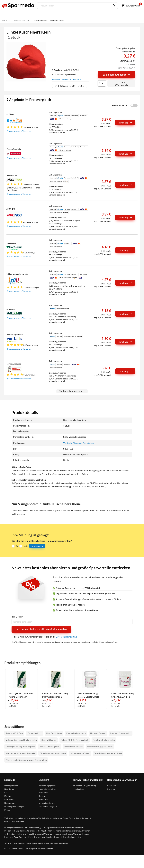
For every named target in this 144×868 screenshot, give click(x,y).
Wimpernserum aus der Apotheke (20, 753)
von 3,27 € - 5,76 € (65, 70)
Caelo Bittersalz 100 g (87, 694)
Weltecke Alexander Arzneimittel (67, 79)
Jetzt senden (37, 546)
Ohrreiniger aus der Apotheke (53, 753)
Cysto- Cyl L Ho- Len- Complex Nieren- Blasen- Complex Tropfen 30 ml (56, 694)
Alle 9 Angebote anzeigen (72, 391)
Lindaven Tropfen (98, 733)
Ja (17, 546)
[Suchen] (113, 6)
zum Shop (125, 123)
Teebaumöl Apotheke (73, 747)
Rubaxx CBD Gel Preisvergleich (75, 740)
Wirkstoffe (43, 799)
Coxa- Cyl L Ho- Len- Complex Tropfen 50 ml (22, 694)
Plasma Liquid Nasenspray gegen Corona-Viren (26, 760)
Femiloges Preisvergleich (104, 740)
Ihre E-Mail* (17, 617)
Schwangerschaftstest (80, 753)
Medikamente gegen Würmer (100, 747)
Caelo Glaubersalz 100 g (123, 694)
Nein (26, 546)
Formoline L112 (35, 733)
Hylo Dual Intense (54, 733)
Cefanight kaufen (49, 740)
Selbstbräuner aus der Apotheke (108, 753)
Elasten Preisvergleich (76, 733)
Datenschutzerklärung (66, 637)
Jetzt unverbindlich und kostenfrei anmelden (41, 629)
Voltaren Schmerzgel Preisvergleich (21, 740)
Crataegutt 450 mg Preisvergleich (20, 747)
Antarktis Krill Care (14, 733)
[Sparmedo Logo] (18, 6)
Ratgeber (43, 796)
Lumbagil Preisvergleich (121, 733)
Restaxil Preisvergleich (50, 747)
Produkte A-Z (45, 793)
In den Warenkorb (121, 83)
